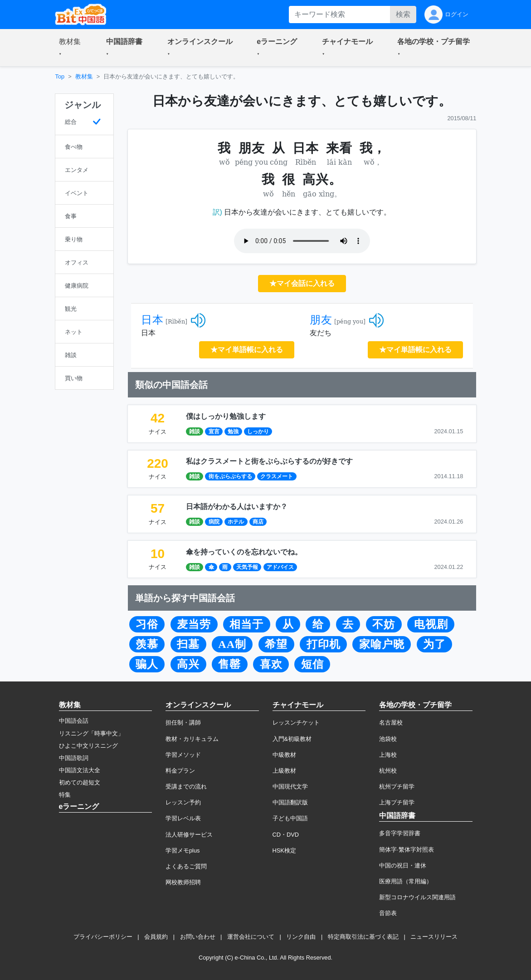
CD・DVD (286, 835)
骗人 (147, 664)
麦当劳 (194, 624)
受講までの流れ (186, 786)
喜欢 (271, 664)
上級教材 (284, 771)
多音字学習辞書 (400, 833)
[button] (72, 48)
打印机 (324, 644)
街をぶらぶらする (230, 476)
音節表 (388, 913)
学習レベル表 (183, 818)
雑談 (195, 431)
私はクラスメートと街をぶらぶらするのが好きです (269, 461)
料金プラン (180, 771)
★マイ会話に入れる (302, 283)
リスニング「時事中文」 (91, 733)
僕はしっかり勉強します (226, 416)
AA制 (232, 644)
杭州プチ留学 (397, 786)
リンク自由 (301, 937)
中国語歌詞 (74, 758)
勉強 (233, 431)
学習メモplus (183, 850)
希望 (276, 644)
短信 (312, 664)
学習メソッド (183, 755)
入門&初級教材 (292, 739)
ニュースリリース (434, 937)
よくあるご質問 (186, 866)
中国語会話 (74, 721)
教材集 (84, 76)
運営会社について (251, 937)
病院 (214, 522)
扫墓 (188, 644)
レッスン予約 (183, 802)
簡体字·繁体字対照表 (407, 850)
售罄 (229, 664)
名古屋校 (391, 723)
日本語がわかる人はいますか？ (237, 507)
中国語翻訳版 (290, 802)
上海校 (388, 755)
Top (60, 76)
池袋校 (388, 739)
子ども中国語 (290, 818)
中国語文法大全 (80, 770)
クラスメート (277, 476)
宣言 (214, 431)
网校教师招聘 (183, 882)
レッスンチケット (296, 723)
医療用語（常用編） (406, 881)
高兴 (188, 664)
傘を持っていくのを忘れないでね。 (244, 552)
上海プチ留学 (397, 802)
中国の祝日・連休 (403, 865)
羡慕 (147, 644)
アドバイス (280, 567)
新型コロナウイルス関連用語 (417, 897)
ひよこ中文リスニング (88, 746)
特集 (65, 795)
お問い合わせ (198, 937)
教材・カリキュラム (192, 739)
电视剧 (431, 624)
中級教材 (284, 755)
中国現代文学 (290, 786)
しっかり (258, 431)
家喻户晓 (382, 644)
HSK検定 (284, 850)
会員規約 (156, 937)
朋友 (321, 320)
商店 (258, 522)
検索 (403, 14)
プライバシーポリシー (103, 937)
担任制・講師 (183, 723)
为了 (434, 644)
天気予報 (247, 567)
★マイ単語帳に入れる (247, 350)
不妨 (384, 624)
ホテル (236, 522)
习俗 (147, 624)
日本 (152, 320)
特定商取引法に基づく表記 (363, 937)
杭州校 (388, 771)
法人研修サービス (189, 835)
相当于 (246, 624)
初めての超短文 (80, 782)
